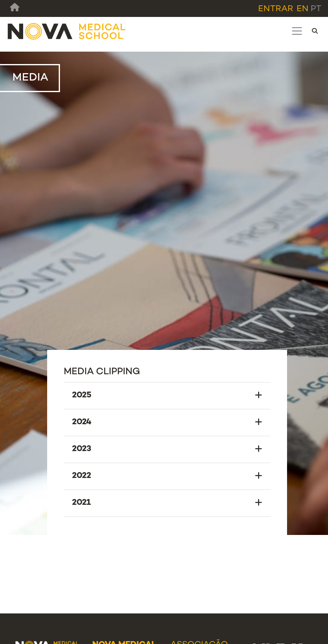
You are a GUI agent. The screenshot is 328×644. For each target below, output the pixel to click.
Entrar (276, 9)
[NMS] (67, 31)
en (303, 9)
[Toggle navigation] (297, 31)
